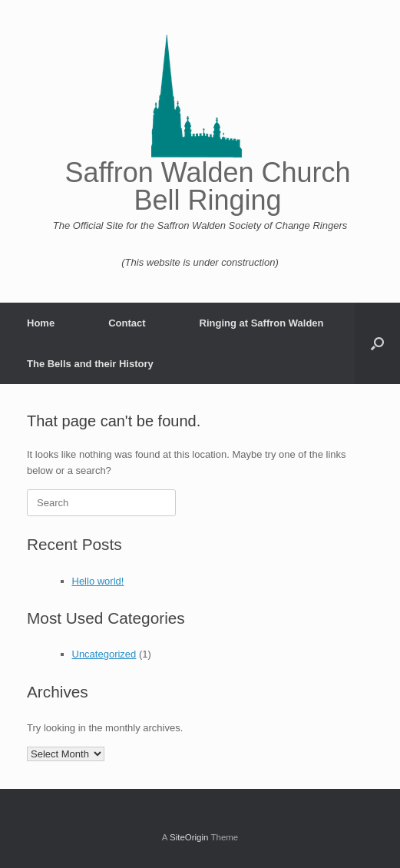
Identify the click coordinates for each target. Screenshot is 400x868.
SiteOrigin (189, 837)
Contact (127, 323)
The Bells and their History (90, 364)
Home (41, 323)
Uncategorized (104, 654)
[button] (377, 343)
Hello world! (98, 581)
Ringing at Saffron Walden (262, 323)
